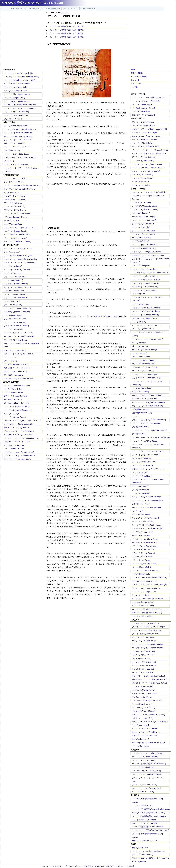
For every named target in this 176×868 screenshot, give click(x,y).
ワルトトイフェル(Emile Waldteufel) (18, 308)
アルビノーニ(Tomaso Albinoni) (16, 115)
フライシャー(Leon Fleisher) (143, 550)
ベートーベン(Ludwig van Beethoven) (18, 133)
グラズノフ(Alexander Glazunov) (17, 364)
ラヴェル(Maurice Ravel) (13, 392)
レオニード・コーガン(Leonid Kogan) (146, 732)
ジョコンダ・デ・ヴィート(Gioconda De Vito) (149, 683)
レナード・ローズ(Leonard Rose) (145, 736)
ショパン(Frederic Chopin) (14, 182)
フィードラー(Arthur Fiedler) (143, 329)
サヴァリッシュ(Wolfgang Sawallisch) (146, 252)
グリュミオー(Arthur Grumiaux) (144, 662)
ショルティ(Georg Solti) (141, 266)
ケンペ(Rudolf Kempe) (141, 241)
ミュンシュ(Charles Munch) (143, 175)
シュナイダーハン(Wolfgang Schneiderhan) (148, 676)
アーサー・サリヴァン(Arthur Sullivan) (19, 378)
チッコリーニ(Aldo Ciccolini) (143, 521)
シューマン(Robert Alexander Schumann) (20, 189)
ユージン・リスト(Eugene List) (144, 592)
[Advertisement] (40, 206)
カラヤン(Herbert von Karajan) (144, 217)
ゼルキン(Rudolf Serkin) (141, 514)
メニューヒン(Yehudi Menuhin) (144, 711)
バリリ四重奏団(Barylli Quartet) (144, 820)
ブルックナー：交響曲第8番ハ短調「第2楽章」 (67, 30)
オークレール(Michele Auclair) (143, 651)
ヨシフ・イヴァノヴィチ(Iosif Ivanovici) (19, 354)
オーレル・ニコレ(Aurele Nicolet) (145, 757)
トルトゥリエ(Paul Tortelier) (143, 686)
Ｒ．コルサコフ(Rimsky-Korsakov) (17, 270)
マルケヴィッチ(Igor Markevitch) (144, 367)
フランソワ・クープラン (13, 119)
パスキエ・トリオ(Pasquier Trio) (144, 823)
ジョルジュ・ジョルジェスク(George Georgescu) (151, 150)
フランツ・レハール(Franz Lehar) (17, 442)
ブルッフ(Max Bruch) (12, 301)
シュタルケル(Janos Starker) (143, 672)
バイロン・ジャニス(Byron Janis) (145, 539)
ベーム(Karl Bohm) (139, 343)
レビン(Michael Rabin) (141, 739)
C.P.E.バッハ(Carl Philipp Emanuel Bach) (20, 157)
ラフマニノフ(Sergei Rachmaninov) (18, 385)
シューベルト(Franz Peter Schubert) (18, 140)
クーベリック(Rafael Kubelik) (143, 224)
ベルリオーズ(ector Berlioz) (14, 178)
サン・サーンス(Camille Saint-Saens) (18, 249)
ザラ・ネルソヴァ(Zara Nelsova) (144, 665)
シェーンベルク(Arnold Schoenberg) (18, 410)
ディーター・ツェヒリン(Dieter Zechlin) (147, 528)
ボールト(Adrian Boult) (141, 346)
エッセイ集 (135, 80)
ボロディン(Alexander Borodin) (16, 231)
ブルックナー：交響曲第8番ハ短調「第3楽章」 (67, 33)
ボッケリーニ (9, 161)
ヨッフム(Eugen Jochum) (142, 388)
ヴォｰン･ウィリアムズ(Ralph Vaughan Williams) (22, 421)
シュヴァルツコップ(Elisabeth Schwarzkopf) (149, 851)
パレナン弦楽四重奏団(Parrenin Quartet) (147, 827)
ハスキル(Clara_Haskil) (141, 535)
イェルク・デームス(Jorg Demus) (145, 441)
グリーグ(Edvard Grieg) (13, 266)
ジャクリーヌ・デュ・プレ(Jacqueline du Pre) (150, 679)
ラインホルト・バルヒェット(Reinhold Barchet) (150, 722)
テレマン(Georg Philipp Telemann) (17, 101)
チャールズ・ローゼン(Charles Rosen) (147, 525)
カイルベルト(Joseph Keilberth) (144, 125)
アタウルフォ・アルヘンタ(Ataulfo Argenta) (149, 97)
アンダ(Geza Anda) (139, 434)
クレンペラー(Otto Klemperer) (143, 234)
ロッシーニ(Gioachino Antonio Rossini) (19, 136)
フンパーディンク (11, 361)
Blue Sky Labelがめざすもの (53, 866)
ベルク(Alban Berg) (11, 414)
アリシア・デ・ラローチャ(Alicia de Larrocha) (150, 430)
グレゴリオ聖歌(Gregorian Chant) (17, 94)
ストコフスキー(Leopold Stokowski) (146, 283)
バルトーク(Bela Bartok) (13, 399)
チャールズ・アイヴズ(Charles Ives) (18, 428)
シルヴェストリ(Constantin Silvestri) (146, 147)
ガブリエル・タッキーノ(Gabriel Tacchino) (148, 469)
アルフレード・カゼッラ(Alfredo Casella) (20, 456)
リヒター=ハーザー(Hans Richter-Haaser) (148, 599)
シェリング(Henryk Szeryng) (143, 669)
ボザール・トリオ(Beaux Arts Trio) (145, 841)
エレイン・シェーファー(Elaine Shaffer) (147, 753)
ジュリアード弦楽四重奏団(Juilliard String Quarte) (151, 809)
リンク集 (134, 87)
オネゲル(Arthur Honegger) (14, 445)
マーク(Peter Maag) (140, 353)
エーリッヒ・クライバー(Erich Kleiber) (147, 101)
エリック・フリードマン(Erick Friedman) (148, 644)
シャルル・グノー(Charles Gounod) (18, 242)
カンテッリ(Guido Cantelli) (142, 104)
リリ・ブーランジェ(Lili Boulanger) (17, 459)
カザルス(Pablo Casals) (141, 213)
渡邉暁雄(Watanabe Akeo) (142, 413)
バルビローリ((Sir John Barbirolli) (145, 318)
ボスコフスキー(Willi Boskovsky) (144, 350)
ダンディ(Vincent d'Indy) (13, 305)
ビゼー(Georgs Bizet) (12, 252)
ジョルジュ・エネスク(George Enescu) (19, 452)
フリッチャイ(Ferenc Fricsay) (143, 161)
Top (66, 13)
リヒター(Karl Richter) (140, 392)
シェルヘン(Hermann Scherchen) (145, 139)
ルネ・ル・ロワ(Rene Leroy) (143, 792)
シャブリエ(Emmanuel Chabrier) (16, 326)
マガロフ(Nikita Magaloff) (142, 574)
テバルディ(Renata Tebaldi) (142, 855)
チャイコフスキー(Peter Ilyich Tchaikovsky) (20, 259)
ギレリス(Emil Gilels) (140, 472)
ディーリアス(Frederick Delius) (16, 340)
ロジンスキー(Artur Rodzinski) (143, 115)
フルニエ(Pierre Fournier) (142, 704)
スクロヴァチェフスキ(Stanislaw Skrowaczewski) (151, 273)
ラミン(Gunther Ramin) (141, 111)
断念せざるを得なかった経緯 (107, 316)
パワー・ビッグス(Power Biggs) (144, 546)
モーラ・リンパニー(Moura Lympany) (146, 588)
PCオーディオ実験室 (139, 76)
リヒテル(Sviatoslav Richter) (143, 602)
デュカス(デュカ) (11, 357)
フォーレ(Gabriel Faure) (13, 315)
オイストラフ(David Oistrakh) (143, 655)
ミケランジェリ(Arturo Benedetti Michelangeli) (150, 585)
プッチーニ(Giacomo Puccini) (15, 277)
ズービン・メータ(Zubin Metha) (144, 290)
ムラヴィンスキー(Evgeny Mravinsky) (146, 378)
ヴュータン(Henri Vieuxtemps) (16, 238)
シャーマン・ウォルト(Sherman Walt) (146, 771)
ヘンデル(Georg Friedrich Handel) (17, 84)
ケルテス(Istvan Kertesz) (141, 238)
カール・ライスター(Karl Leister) (145, 760)
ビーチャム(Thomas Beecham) (144, 157)
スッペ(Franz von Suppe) (14, 224)
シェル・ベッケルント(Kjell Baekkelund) (147, 500)
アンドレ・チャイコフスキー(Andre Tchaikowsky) (151, 437)
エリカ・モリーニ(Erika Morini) (144, 641)
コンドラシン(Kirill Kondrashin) (144, 248)
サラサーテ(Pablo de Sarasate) (16, 298)
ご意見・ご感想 (137, 73)
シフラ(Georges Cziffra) (141, 504)
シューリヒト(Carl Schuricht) (143, 143)
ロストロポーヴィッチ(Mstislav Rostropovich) (149, 743)
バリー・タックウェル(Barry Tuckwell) (147, 788)
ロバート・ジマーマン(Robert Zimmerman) (148, 402)
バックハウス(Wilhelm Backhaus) (145, 542)
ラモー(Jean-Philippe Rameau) (16, 91)
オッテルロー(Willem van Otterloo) (145, 210)
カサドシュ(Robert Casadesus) (144, 462)
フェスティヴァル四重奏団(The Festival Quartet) (150, 830)
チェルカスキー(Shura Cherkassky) (146, 518)
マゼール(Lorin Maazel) (141, 357)
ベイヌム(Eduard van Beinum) (143, 108)
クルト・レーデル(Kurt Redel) (143, 231)
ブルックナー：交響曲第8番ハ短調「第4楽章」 (67, 37)
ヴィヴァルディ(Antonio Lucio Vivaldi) (18, 73)
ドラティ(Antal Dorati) (140, 304)
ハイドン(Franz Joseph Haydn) (16, 126)
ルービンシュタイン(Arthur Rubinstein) (147, 609)
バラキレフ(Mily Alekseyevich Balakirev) (19, 336)
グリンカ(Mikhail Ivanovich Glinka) (17, 235)
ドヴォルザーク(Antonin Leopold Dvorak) (20, 263)
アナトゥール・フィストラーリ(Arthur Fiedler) (150, 192)
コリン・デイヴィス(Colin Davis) (145, 245)
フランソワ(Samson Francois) (143, 553)
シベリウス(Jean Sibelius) (14, 291)
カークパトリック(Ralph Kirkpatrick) (146, 455)
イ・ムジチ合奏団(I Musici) (142, 806)
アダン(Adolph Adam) (12, 150)
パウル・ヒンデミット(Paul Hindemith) (19, 431)
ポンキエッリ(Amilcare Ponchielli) (17, 312)
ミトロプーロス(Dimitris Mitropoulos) (146, 171)
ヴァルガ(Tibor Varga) (140, 746)
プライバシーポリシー (74, 866)
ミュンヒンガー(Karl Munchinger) (145, 374)
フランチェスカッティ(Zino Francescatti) (148, 701)
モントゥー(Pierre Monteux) (143, 178)
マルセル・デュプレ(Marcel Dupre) (145, 581)
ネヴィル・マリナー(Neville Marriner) (146, 308)
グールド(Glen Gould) (140, 486)
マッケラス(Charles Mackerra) (144, 364)
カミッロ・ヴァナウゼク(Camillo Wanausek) (149, 764)
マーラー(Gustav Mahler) (14, 280)
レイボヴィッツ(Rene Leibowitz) (144, 399)
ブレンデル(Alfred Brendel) (142, 557)
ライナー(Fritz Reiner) (140, 182)
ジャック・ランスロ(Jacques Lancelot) (147, 774)
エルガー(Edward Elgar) (13, 273)
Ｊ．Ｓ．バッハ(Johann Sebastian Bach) (20, 80)
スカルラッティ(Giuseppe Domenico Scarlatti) (22, 77)
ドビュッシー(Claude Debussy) (16, 284)
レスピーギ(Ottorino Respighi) (15, 396)
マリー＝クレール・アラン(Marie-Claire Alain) (150, 578)
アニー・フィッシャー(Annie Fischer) (146, 423)
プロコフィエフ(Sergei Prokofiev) (17, 407)
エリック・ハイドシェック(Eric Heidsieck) (148, 451)
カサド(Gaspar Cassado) (142, 658)
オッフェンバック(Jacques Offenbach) (19, 228)
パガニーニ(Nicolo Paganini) (15, 143)
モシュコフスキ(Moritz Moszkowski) (18, 368)
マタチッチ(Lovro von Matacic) (144, 360)
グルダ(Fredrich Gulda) (141, 490)
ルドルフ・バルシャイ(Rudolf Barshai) (147, 395)
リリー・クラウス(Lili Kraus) (143, 606)
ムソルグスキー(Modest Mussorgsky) (18, 256)
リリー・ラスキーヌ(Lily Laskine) (145, 729)
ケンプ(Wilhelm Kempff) (141, 493)
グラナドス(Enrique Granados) (16, 371)
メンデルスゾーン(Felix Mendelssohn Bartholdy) (22, 185)
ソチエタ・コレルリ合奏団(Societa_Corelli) (148, 813)
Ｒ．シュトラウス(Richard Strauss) (17, 287)
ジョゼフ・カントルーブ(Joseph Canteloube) (21, 438)
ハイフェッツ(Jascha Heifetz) (143, 690)
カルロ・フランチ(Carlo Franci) (144, 220)
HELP (133, 69)
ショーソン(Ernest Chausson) (15, 319)
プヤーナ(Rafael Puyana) (142, 560)
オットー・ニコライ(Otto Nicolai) (17, 154)
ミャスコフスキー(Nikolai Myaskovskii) (19, 424)
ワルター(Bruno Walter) (141, 185)
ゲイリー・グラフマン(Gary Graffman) (147, 497)
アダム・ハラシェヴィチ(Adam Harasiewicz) (149, 420)
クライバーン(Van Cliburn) (142, 476)
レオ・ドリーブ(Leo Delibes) (15, 350)
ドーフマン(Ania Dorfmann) (143, 532)
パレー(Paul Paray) (139, 322)
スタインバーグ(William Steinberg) (145, 276)
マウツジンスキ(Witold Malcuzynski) (146, 571)
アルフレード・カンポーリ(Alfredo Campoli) (149, 627)
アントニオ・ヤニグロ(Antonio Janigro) (147, 630)
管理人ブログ (136, 83)
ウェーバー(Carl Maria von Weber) (17, 147)
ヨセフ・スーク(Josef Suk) (142, 718)
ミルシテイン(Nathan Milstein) (144, 708)
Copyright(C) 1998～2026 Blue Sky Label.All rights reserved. (109, 866)
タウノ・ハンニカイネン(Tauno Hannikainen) (149, 154)
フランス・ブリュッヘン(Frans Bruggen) (148, 339)
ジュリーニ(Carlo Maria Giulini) (144, 269)
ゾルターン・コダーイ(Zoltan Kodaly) (18, 435)
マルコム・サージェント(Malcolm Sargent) (148, 168)
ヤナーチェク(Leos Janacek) (15, 322)
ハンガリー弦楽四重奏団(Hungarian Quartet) (149, 816)
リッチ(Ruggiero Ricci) (141, 725)
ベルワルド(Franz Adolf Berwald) (17, 164)
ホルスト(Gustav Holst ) (13, 389)
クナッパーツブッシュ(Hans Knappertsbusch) (149, 129)
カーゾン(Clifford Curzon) (142, 458)
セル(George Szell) (139, 294)
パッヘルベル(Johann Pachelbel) (17, 112)
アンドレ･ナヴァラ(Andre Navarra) (145, 634)
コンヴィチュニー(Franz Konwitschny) (147, 136)
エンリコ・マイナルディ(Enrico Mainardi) (148, 648)
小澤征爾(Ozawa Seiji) (140, 409)
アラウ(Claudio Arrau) (140, 427)
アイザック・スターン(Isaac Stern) (145, 623)
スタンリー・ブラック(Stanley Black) (146, 280)
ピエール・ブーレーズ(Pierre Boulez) (146, 325)
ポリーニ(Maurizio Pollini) (142, 567)
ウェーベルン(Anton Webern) (15, 417)
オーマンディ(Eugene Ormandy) (144, 206)
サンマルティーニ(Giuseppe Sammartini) (20, 108)
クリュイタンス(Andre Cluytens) (144, 132)
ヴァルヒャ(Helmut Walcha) (143, 616)
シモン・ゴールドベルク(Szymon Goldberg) (149, 255)
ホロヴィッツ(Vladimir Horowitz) (144, 564)
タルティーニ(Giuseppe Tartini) (16, 87)
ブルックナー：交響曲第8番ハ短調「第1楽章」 (67, 26)
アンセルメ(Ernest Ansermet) (143, 122)
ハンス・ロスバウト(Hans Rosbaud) (146, 311)
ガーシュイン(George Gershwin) (16, 403)
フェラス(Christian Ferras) (142, 697)
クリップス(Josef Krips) (141, 227)
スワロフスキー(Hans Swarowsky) (145, 287)
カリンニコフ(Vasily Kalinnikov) (16, 294)
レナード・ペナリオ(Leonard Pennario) (147, 613)
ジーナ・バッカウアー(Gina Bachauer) (147, 507)
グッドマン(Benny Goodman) (143, 767)
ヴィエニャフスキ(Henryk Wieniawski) (19, 333)
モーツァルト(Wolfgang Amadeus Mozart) (20, 129)
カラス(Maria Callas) (140, 848)
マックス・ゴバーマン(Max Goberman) (147, 164)
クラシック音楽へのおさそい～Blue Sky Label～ (35, 3)
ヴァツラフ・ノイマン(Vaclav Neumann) (148, 406)
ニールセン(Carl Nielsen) (14, 329)
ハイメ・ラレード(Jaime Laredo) (145, 694)
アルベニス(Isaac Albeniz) (14, 375)
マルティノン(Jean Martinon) (143, 371)
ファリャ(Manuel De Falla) (14, 449)
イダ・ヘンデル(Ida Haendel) (143, 637)
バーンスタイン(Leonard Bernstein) (146, 315)
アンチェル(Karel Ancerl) (141, 203)
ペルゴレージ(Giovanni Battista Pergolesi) (20, 105)
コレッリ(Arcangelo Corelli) (15, 98)
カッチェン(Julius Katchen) (142, 465)
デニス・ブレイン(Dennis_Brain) (144, 785)
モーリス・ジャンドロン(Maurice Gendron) (149, 715)
